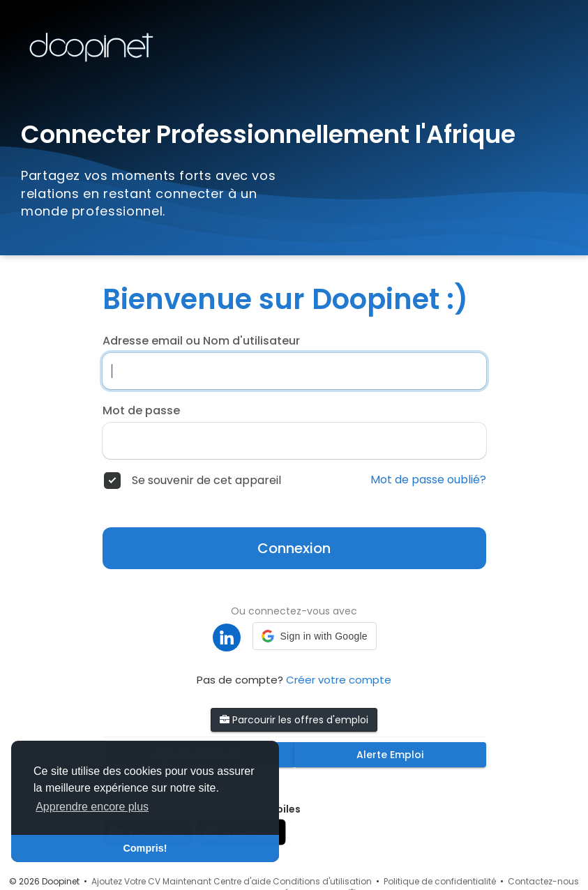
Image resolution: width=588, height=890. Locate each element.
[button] (314, 636)
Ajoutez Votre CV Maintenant (151, 881)
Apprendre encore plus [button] (92, 807)
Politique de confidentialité (440, 881)
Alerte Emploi (390, 755)
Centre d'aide (242, 881)
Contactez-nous (543, 881)
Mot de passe (141, 411)
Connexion (294, 548)
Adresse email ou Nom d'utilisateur (201, 341)
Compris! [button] (145, 848)
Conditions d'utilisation (322, 881)
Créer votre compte (339, 680)
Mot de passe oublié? (428, 480)
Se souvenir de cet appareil (206, 481)
